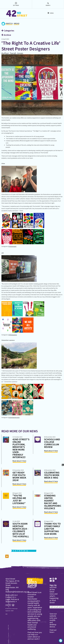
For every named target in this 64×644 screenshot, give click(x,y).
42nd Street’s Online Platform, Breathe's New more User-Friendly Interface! (21, 448)
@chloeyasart (12, 246)
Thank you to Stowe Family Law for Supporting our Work (52, 529)
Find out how (53, 631)
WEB (6, 614)
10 (24, 551)
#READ (16, 24)
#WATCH (9, 24)
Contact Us (10, 597)
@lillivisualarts (13, 335)
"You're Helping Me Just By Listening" (19, 499)
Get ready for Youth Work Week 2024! (19, 476)
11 (27, 551)
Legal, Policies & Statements (12, 600)
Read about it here (19, 461)
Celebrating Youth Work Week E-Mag (52, 475)
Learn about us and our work (34, 638)
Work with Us (12, 595)
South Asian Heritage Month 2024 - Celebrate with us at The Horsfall (21, 530)
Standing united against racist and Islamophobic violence (53, 502)
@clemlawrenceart (14, 417)
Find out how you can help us (35, 633)
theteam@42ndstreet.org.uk (17, 592)
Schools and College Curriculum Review (52, 443)
